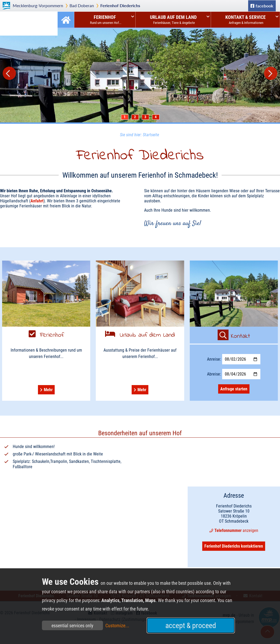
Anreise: (214, 359)
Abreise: (214, 374)
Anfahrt (37, 201)
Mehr (48, 390)
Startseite (66, 20)
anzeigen (236, 530)
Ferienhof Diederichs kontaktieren (234, 546)
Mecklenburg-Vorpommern (38, 5)
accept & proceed (191, 626)
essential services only (72, 626)
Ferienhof (106, 20)
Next (271, 73)
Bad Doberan (82, 5)
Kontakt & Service (245, 20)
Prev (9, 73)
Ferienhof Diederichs (120, 5)
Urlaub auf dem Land (173, 20)
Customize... (117, 626)
